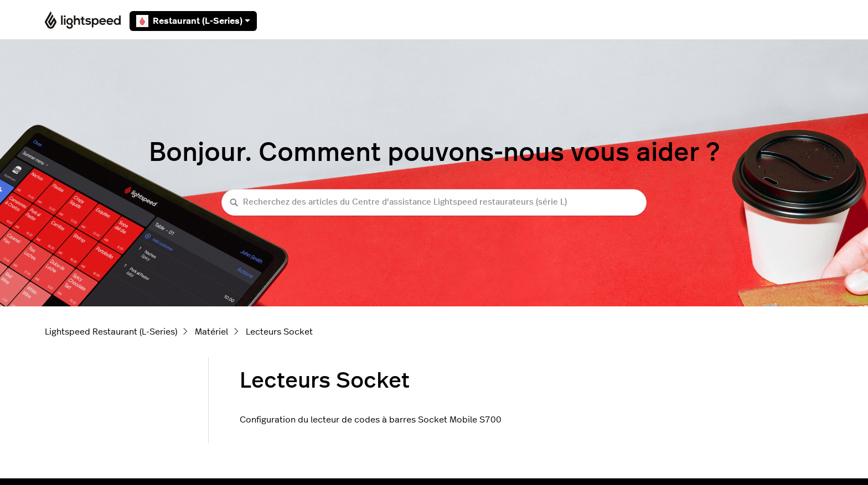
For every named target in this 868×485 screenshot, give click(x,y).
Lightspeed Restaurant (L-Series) (111, 332)
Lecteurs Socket (279, 332)
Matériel (211, 332)
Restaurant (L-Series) (193, 21)
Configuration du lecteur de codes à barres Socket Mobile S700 (371, 420)
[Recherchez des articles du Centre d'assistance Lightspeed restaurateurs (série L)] (434, 203)
